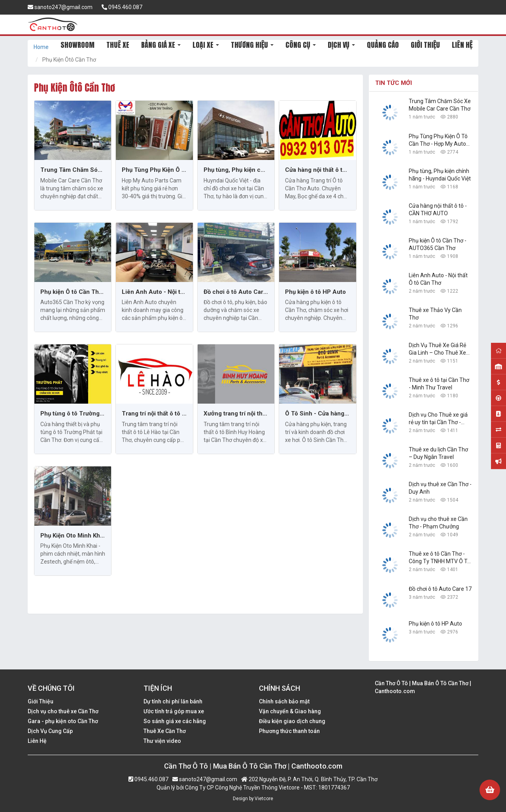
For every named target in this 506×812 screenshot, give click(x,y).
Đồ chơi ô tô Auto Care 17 (236, 292)
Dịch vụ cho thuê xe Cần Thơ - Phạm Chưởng (438, 523)
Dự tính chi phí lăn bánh (173, 701)
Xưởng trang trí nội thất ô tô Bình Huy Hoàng (236, 414)
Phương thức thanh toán (289, 731)
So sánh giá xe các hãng (175, 721)
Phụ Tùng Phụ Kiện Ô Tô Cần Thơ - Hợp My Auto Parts (154, 170)
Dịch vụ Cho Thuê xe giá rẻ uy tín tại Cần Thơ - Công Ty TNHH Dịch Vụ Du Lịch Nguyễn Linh (438, 419)
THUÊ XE (118, 45)
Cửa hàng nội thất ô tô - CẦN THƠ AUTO (317, 170)
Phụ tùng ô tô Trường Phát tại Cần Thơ (73, 414)
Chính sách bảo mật (284, 701)
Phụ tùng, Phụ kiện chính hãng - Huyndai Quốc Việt (236, 170)
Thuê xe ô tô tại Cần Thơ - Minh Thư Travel (439, 384)
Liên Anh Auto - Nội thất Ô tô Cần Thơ (154, 292)
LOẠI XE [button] (206, 45)
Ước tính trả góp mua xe (174, 711)
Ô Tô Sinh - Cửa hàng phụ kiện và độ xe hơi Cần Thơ (317, 414)
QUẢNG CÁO (383, 45)
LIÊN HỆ (462, 45)
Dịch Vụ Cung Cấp (50, 731)
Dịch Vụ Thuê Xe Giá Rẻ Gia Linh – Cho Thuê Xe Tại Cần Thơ (437, 349)
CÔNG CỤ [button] (301, 45)
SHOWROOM (77, 45)
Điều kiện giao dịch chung (292, 721)
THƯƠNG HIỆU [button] (252, 45)
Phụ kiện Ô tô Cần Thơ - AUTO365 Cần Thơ (73, 292)
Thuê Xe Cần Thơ (165, 731)
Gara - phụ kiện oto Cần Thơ (63, 721)
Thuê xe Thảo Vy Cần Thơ (435, 314)
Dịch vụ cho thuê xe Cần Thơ (63, 711)
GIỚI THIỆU (425, 45)
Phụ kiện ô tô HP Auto (315, 292)
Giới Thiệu (41, 701)
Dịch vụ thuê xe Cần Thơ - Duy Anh (440, 488)
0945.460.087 (122, 7)
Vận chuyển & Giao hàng (290, 711)
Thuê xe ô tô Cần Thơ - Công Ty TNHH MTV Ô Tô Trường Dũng (440, 558)
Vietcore (264, 799)
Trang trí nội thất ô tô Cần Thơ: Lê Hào (154, 414)
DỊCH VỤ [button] (341, 45)
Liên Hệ (37, 741)
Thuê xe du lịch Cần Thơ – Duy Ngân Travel (438, 453)
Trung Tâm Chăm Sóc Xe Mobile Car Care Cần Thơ (73, 170)
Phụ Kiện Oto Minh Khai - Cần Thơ (73, 536)
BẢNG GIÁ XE (161, 45)
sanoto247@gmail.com (60, 7)
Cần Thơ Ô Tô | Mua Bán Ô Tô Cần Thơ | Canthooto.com (423, 687)
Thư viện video (162, 741)
